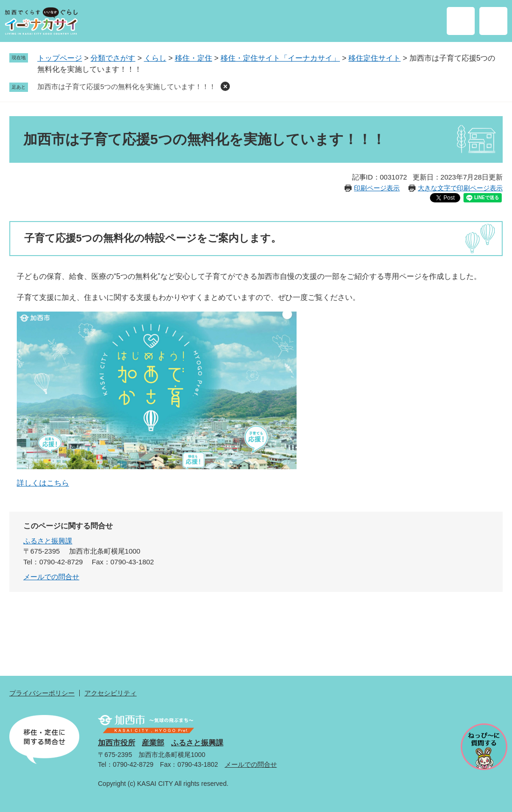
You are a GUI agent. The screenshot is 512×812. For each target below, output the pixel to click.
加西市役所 (117, 743)
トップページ (60, 58)
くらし (155, 58)
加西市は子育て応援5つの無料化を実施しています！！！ (127, 87)
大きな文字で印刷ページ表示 (460, 188)
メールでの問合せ (51, 577)
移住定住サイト (374, 58)
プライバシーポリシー (42, 693)
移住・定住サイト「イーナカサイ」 (280, 58)
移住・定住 (194, 58)
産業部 (153, 743)
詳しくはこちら (43, 483)
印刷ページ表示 (377, 188)
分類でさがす (113, 58)
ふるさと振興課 (48, 541)
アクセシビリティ (111, 693)
